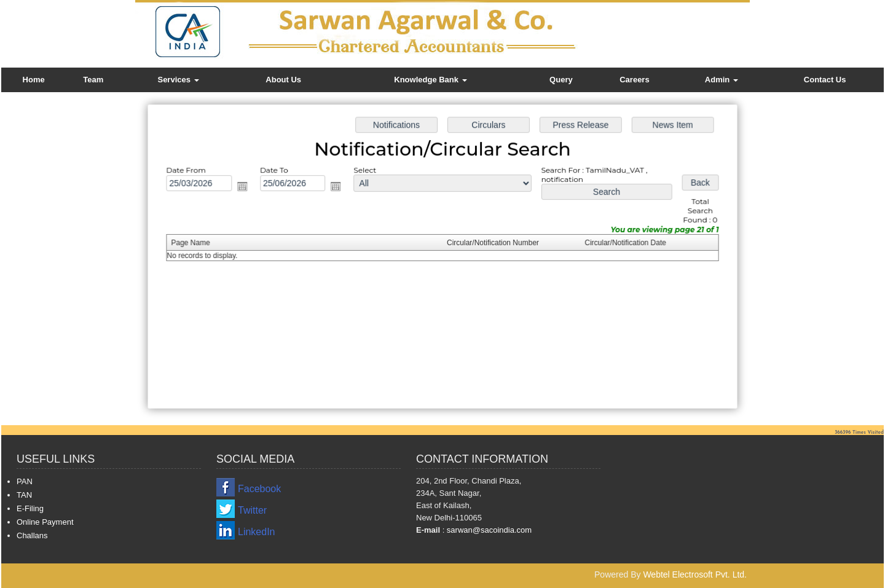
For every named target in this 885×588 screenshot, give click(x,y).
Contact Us (825, 80)
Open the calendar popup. (247, 188)
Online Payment (45, 522)
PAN (25, 481)
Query (561, 80)
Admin (722, 80)
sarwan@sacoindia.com (488, 530)
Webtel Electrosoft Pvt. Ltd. (695, 574)
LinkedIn (257, 532)
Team (93, 80)
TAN (24, 495)
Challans (32, 535)
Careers (634, 80)
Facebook (259, 489)
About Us (283, 80)
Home (34, 80)
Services (178, 80)
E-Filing (30, 508)
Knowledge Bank (430, 80)
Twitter (252, 510)
